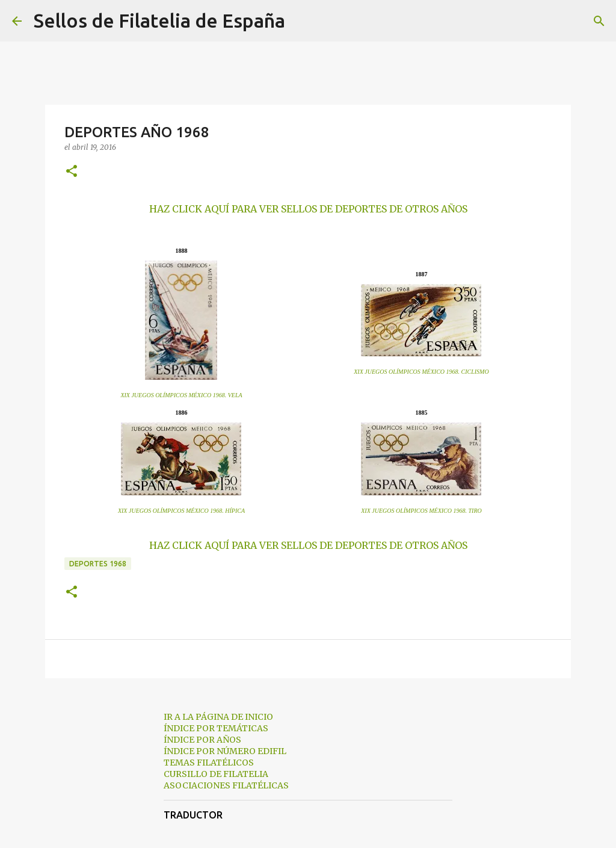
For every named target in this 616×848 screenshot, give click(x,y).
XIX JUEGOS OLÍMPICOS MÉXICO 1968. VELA (181, 395)
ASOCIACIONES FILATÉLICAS (226, 785)
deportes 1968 (98, 564)
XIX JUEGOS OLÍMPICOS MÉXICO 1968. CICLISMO (421, 372)
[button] (72, 172)
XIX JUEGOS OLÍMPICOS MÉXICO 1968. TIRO (421, 511)
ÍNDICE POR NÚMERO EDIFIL (225, 751)
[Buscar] (302, 21)
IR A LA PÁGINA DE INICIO (218, 717)
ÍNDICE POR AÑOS (202, 740)
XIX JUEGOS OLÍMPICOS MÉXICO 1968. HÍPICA (181, 511)
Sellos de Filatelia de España (159, 20)
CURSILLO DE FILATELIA (216, 774)
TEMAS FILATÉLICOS (209, 763)
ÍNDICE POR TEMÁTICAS (216, 728)
